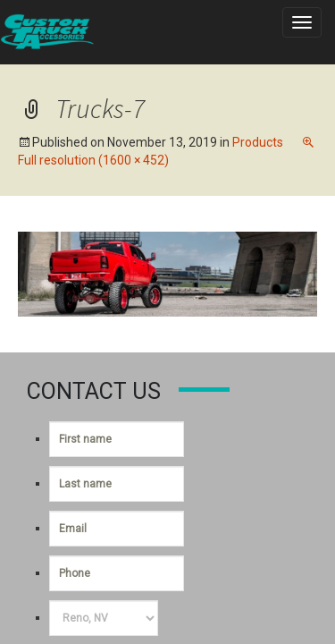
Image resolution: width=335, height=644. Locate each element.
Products (258, 142)
